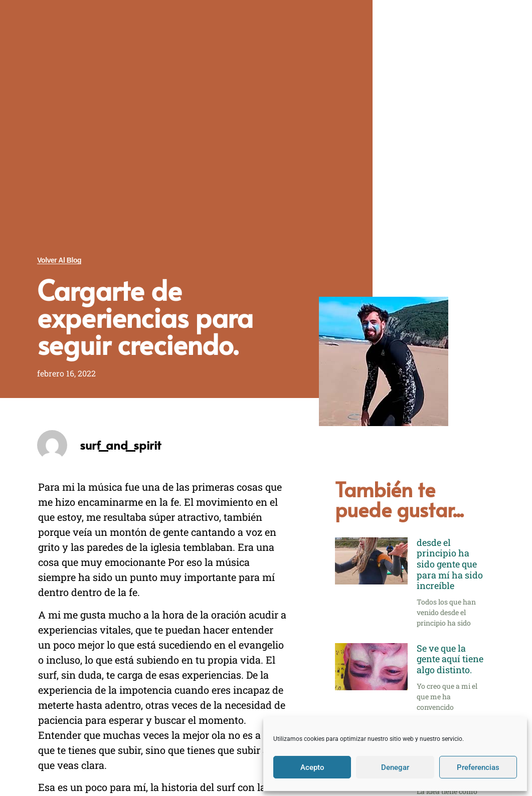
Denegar (395, 767)
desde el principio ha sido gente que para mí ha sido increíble (450, 564)
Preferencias (478, 767)
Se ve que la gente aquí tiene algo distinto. (450, 659)
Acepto (312, 767)
